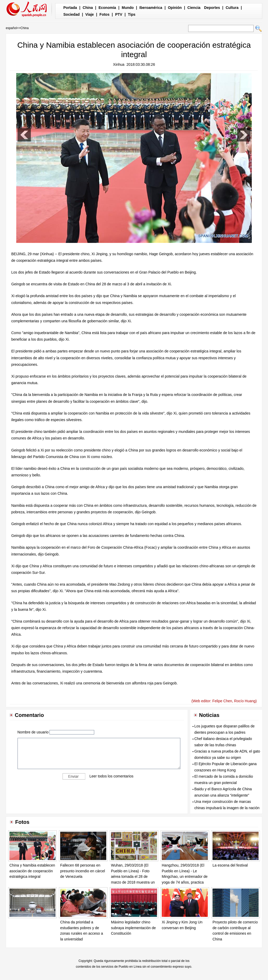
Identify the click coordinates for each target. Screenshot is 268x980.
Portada (70, 8)
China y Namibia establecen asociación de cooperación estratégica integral (32, 871)
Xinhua (119, 64)
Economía (107, 8)
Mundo (128, 8)
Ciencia (194, 8)
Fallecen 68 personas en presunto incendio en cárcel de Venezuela (83, 871)
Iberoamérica (151, 8)
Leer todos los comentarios (111, 776)
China (88, 8)
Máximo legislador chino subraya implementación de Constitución (133, 928)
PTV (119, 14)
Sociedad (71, 14)
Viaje (90, 14)
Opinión (175, 8)
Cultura (232, 8)
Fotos (104, 14)
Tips (132, 14)
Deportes (212, 8)
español (11, 28)
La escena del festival (230, 865)
